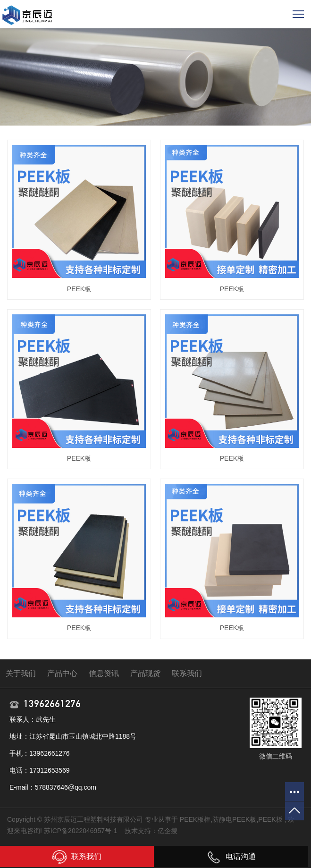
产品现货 (145, 673)
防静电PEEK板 (234, 819)
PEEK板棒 (195, 819)
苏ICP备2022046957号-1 (81, 831)
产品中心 (62, 673)
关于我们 (21, 673)
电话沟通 (231, 856)
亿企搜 (168, 831)
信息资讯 (104, 673)
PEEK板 (79, 289)
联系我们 (187, 673)
